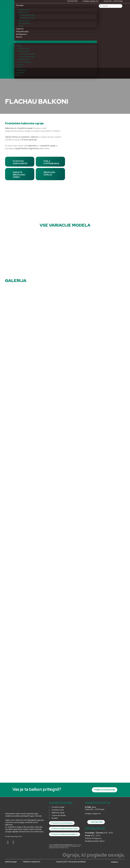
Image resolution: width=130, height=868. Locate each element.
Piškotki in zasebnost (32, 862)
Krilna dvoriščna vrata (27, 18)
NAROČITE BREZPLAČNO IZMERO (19, 175)
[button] (56, 42)
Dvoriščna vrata (23, 12)
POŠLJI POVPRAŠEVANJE (51, 162)
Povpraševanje (22, 31)
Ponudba (20, 5)
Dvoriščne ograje (24, 10)
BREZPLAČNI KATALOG (49, 174)
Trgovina (20, 29)
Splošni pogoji (11, 862)
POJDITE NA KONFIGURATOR (20, 162)
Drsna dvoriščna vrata (27, 15)
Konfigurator (21, 34)
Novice (19, 37)
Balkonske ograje (24, 21)
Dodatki (21, 26)
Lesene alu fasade (24, 23)
